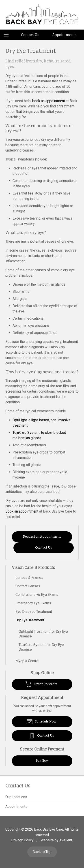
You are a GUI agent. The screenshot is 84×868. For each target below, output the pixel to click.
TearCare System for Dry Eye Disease (41, 647)
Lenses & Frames (29, 578)
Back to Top (42, 852)
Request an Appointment (42, 537)
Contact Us (30, 35)
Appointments (64, 35)
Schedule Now (41, 721)
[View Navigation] (8, 35)
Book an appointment (22, 511)
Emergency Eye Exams (33, 603)
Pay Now (42, 761)
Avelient (66, 840)
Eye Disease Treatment (34, 612)
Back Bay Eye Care (49, 829)
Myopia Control (27, 661)
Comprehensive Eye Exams (37, 595)
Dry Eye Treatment (30, 620)
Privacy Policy (22, 840)
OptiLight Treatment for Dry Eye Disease (43, 634)
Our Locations (16, 797)
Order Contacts (41, 684)
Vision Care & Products (33, 568)
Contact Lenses (28, 586)
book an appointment (49, 101)
